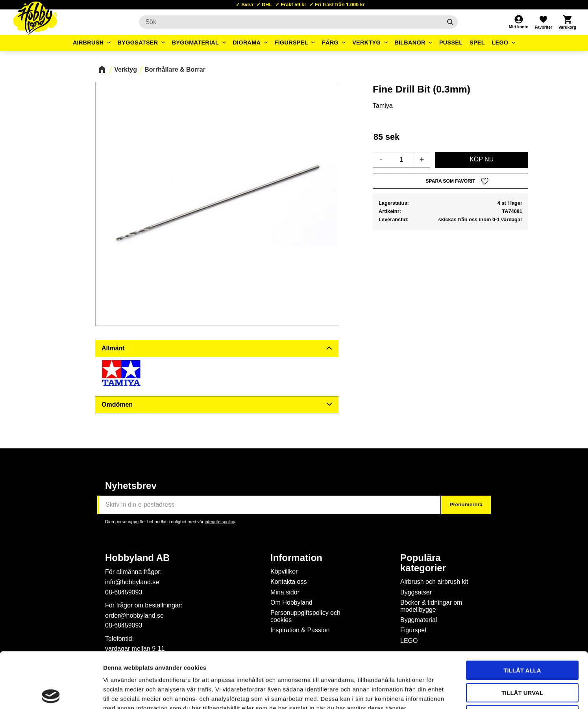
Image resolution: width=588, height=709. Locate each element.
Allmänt (113, 348)
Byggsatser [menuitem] (138, 43)
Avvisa (522, 659)
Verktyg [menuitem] (366, 43)
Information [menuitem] (296, 558)
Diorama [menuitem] (247, 43)
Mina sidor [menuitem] (285, 592)
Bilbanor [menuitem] (410, 43)
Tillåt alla (522, 615)
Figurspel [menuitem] (291, 43)
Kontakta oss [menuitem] (289, 582)
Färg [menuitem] (330, 43)
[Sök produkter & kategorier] (290, 22)
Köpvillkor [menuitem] (284, 571)
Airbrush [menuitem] (88, 43)
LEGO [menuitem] (500, 43)
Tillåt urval (522, 637)
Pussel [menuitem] (451, 43)
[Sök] (450, 22)
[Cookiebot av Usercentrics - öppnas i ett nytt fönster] (51, 694)
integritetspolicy (220, 522)
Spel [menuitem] (477, 43)
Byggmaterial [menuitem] (196, 43)
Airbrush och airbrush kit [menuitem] (434, 582)
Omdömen (117, 404)
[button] (543, 22)
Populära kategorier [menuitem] (423, 563)
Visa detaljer (427, 693)
